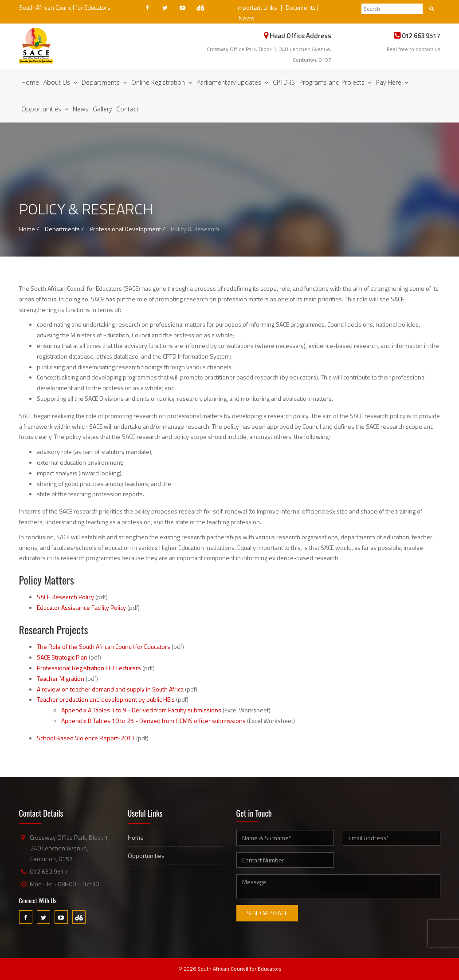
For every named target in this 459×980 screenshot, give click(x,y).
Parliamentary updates (232, 82)
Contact (127, 109)
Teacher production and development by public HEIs (106, 699)
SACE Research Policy (65, 597)
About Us (60, 82)
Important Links (257, 7)
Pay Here (392, 82)
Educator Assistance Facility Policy (81, 607)
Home (30, 82)
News (246, 18)
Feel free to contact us (413, 49)
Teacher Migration (61, 678)
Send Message (267, 913)
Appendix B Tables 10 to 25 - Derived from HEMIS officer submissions (153, 721)
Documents (301, 7)
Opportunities (45, 109)
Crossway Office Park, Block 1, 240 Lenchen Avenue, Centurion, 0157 (70, 848)
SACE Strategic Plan (62, 657)
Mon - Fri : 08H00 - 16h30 (64, 884)
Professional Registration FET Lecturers (89, 668)
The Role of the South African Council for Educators (104, 646)
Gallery (102, 109)
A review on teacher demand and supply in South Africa (110, 689)
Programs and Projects (335, 82)
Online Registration (162, 82)
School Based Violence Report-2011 (86, 738)
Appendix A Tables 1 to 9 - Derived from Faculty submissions (141, 710)
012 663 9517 (49, 871)
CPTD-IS (284, 82)
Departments (104, 82)
